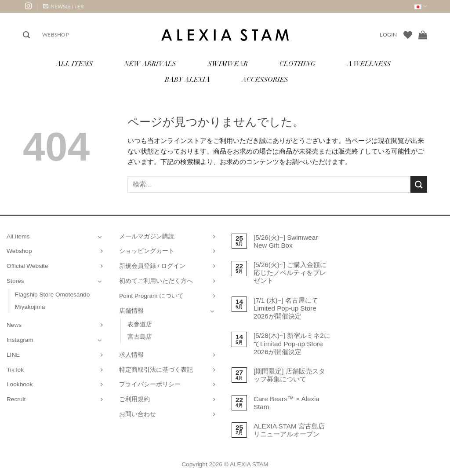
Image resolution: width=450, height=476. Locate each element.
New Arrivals (150, 64)
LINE (13, 355)
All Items (74, 64)
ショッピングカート (147, 251)
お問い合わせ (138, 414)
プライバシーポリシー (150, 384)
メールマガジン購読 (147, 236)
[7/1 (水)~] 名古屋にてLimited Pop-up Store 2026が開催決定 (286, 308)
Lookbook (20, 384)
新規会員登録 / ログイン (152, 266)
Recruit (16, 399)
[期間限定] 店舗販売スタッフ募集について (289, 375)
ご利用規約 (134, 399)
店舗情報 (131, 311)
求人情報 (131, 355)
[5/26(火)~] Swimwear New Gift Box (286, 241)
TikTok (15, 370)
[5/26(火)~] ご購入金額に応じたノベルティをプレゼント (290, 273)
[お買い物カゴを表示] (423, 35)
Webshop (56, 35)
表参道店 (140, 324)
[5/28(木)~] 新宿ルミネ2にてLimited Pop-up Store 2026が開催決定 (292, 343)
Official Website (27, 266)
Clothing (298, 64)
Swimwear (228, 64)
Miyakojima (30, 307)
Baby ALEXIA (187, 80)
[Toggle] (100, 237)
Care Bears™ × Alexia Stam (287, 403)
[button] (64, 6)
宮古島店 (140, 337)
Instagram (20, 340)
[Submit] (419, 184)
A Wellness (369, 64)
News (14, 325)
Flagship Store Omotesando (52, 295)
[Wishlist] (408, 35)
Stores (15, 281)
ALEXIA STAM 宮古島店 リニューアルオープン (289, 430)
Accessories (265, 80)
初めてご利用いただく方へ (156, 281)
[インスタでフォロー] (28, 6)
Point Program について (151, 296)
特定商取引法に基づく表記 (156, 370)
